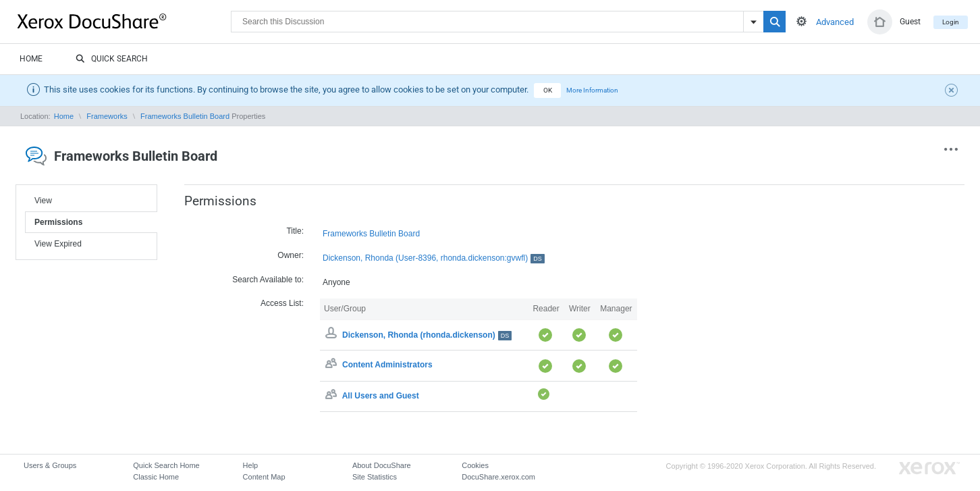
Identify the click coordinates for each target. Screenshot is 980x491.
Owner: (291, 255)
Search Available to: (268, 280)
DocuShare (124, 21)
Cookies (475, 465)
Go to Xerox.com (929, 468)
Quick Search (112, 59)
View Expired (58, 244)
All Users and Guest (381, 396)
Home (31, 59)
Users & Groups (50, 465)
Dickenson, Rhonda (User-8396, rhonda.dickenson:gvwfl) (434, 258)
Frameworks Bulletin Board (185, 116)
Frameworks (107, 116)
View (43, 201)
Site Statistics (375, 477)
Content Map (264, 477)
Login (951, 22)
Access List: (282, 303)
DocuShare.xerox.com (498, 477)
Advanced (835, 22)
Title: (295, 231)
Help (251, 465)
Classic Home (156, 477)
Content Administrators (387, 365)
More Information (592, 90)
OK (548, 90)
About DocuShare (382, 465)
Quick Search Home (166, 465)
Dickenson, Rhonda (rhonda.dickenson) (427, 335)
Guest (910, 22)
